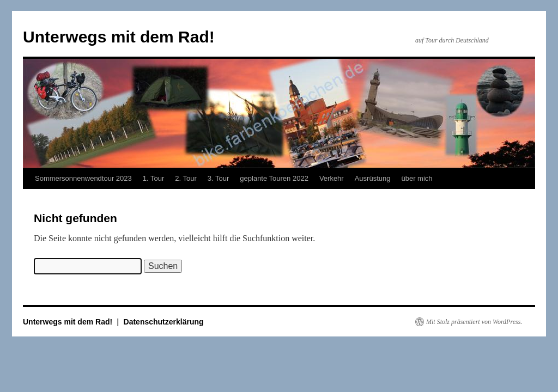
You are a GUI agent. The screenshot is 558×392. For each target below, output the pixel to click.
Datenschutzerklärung (164, 322)
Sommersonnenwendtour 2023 (83, 178)
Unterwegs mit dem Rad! (119, 37)
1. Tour (154, 178)
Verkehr (332, 178)
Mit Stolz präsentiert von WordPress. (474, 322)
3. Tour (219, 178)
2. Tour (186, 178)
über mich (417, 178)
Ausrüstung (373, 178)
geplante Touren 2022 (274, 178)
